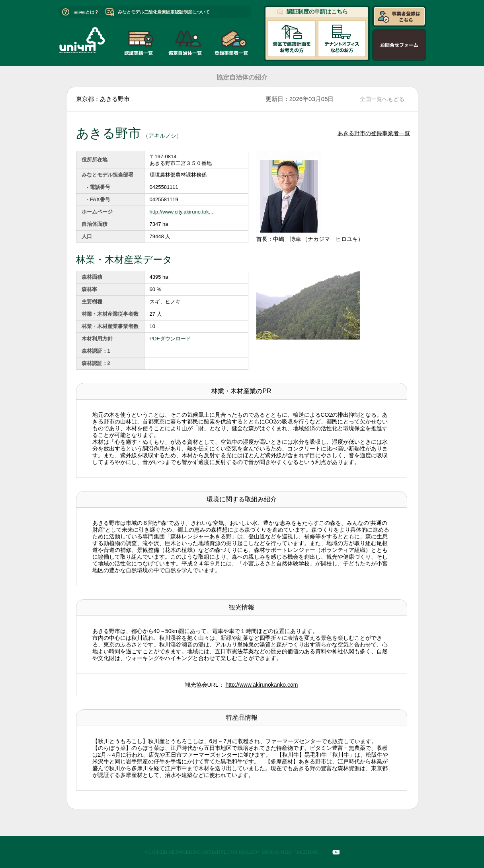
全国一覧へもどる (382, 99)
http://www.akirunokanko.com (262, 685)
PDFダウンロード (170, 339)
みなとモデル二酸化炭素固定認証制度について (164, 12)
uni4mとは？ (86, 12)
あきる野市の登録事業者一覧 (374, 133)
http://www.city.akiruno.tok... (181, 212)
